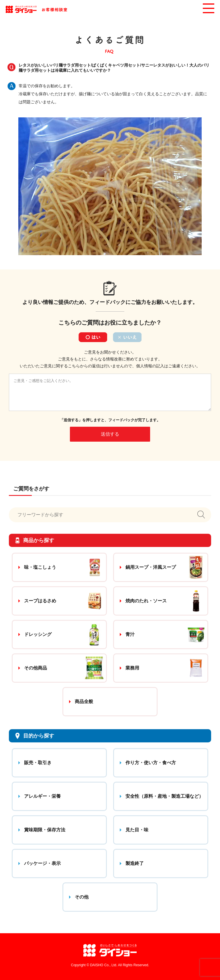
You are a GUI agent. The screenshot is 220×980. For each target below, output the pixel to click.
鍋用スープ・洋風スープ (151, 567)
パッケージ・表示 (42, 863)
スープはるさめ (40, 601)
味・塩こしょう (40, 567)
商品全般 (84, 701)
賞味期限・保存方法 (45, 830)
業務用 (132, 668)
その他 (82, 897)
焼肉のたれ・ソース (146, 601)
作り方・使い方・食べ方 (151, 763)
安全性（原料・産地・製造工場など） (164, 796)
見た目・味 (137, 830)
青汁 (130, 634)
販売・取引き (38, 763)
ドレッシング (38, 634)
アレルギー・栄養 (42, 796)
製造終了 (135, 863)
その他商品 (36, 668)
